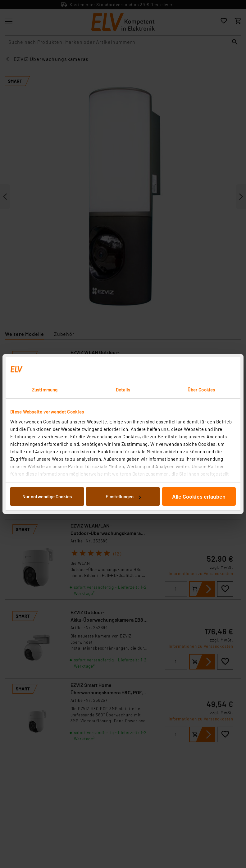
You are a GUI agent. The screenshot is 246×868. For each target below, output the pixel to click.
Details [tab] (123, 390)
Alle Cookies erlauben (199, 496)
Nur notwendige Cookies (47, 496)
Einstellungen (123, 496)
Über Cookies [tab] (201, 390)
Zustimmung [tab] (45, 390)
